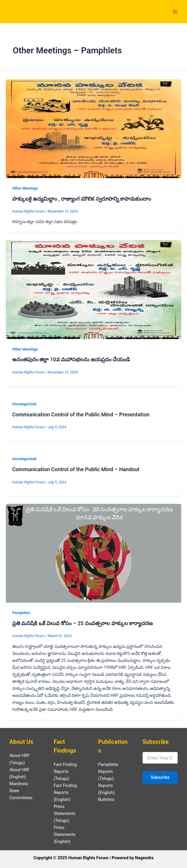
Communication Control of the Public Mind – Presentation (81, 414)
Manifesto (19, 784)
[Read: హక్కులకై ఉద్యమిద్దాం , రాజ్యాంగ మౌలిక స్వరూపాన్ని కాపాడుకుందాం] (93, 128)
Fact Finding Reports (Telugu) (65, 771)
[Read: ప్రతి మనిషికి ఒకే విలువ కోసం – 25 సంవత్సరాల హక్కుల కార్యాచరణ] (93, 553)
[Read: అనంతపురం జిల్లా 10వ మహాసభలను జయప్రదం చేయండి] (93, 289)
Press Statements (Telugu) (65, 813)
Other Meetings (25, 188)
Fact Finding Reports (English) (65, 792)
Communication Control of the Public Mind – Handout (76, 469)
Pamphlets (21, 613)
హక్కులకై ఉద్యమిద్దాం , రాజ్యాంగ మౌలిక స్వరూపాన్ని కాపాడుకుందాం (82, 199)
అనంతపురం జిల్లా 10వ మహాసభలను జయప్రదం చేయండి (71, 359)
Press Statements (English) (65, 834)
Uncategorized (24, 404)
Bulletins (106, 799)
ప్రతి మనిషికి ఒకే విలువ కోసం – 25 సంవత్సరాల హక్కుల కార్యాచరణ (82, 623)
